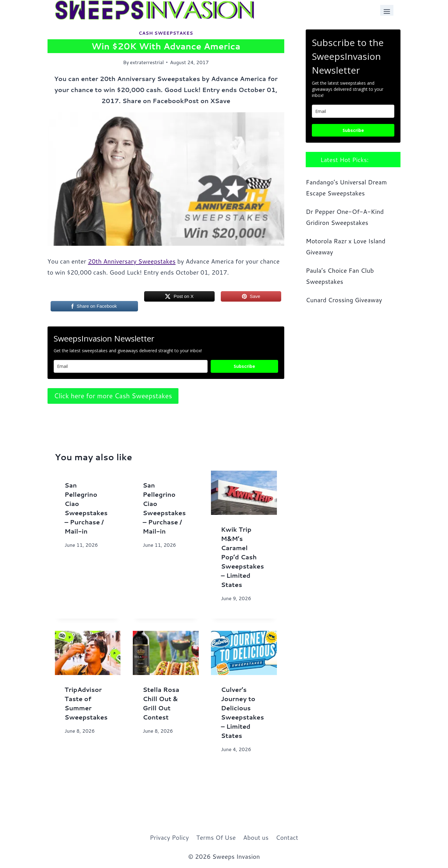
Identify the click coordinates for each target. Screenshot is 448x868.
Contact (287, 837)
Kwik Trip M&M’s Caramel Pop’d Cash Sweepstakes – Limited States (242, 557)
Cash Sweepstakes (166, 33)
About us (256, 837)
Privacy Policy (169, 837)
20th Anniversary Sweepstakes (132, 261)
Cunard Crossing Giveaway (344, 300)
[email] (353, 111)
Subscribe (244, 366)
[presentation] (244, 493)
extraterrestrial (147, 62)
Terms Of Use (216, 837)
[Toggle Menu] (387, 10)
